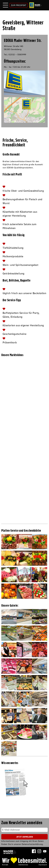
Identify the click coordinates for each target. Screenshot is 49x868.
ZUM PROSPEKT (19, 5)
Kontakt (5, 865)
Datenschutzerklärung (32, 844)
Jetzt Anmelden (25, 837)
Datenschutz (23, 865)
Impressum (43, 865)
